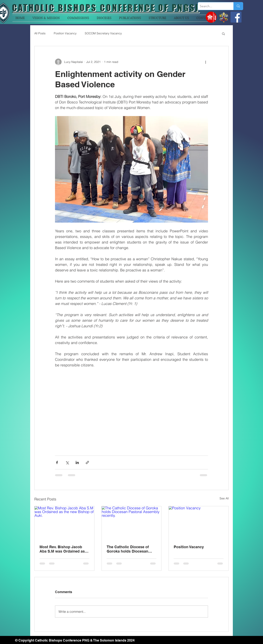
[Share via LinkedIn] (77, 462)
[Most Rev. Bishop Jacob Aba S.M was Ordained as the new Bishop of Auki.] (64, 523)
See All (224, 498)
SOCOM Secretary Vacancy (103, 33)
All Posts (40, 33)
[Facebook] (236, 17)
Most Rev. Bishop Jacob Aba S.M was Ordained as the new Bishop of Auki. (62, 549)
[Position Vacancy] (199, 523)
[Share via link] (87, 462)
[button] (223, 34)
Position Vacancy (65, 33)
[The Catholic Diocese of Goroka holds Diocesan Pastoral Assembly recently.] (132, 523)
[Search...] (212, 6)
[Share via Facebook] (57, 462)
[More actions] (206, 62)
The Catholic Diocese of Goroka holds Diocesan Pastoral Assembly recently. (131, 549)
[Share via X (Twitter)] (67, 462)
